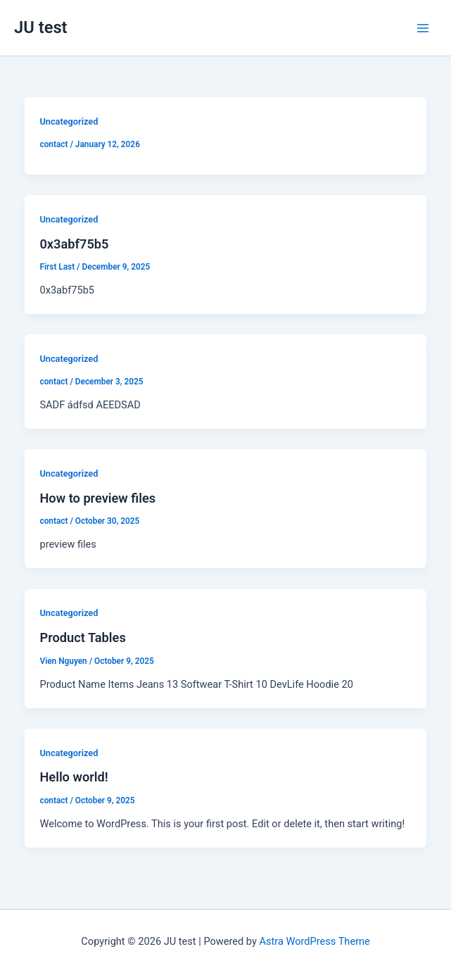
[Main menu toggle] (423, 27)
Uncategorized (69, 121)
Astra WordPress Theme (315, 941)
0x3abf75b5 (74, 244)
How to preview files (97, 498)
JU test (41, 27)
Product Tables (82, 637)
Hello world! (74, 777)
